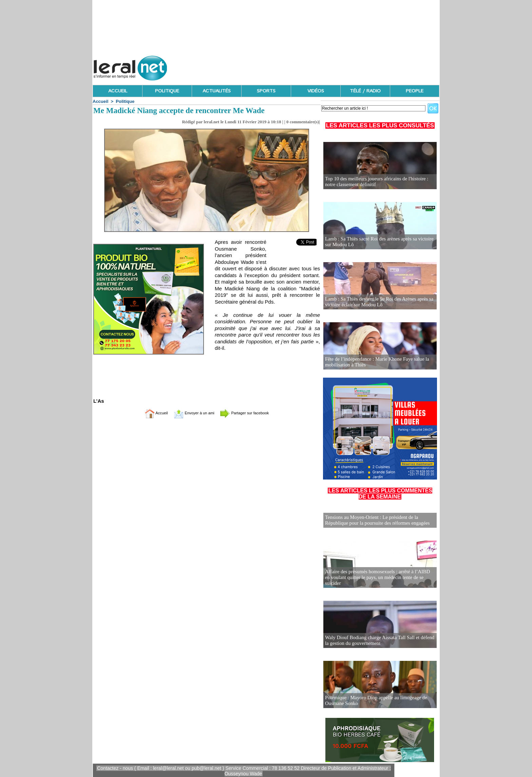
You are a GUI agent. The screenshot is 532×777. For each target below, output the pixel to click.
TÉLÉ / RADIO (365, 91)
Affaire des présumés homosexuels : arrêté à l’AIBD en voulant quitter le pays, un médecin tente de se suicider (378, 580)
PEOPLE (415, 91)
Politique (125, 101)
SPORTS (266, 91)
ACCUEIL (118, 91)
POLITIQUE (167, 91)
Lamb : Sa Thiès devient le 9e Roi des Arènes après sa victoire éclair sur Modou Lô (376, 302)
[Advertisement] (316, 66)
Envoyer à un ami (190, 413)
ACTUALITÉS (217, 91)
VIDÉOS (316, 91)
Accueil (100, 101)
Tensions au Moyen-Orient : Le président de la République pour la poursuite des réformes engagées (375, 520)
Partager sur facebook (252, 413)
